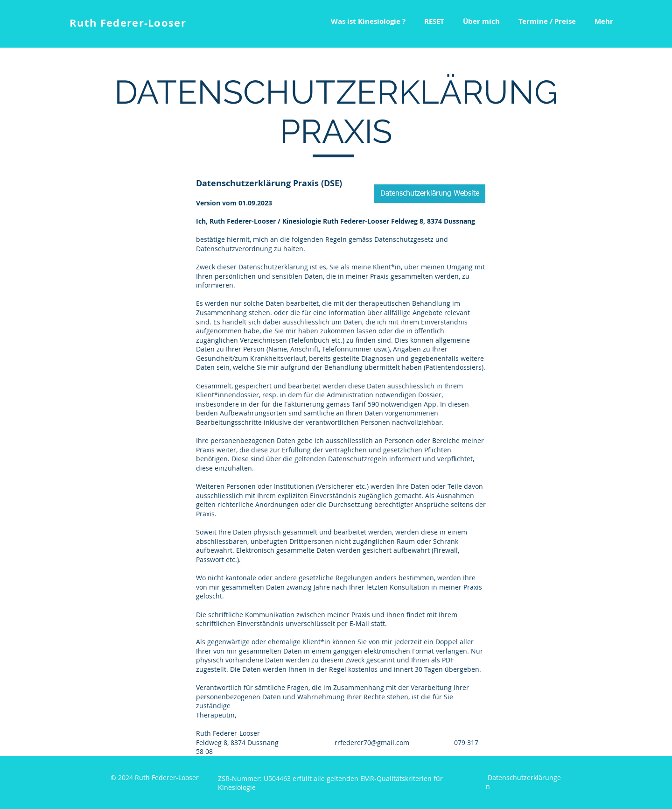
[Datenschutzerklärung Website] (430, 194)
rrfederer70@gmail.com (372, 742)
